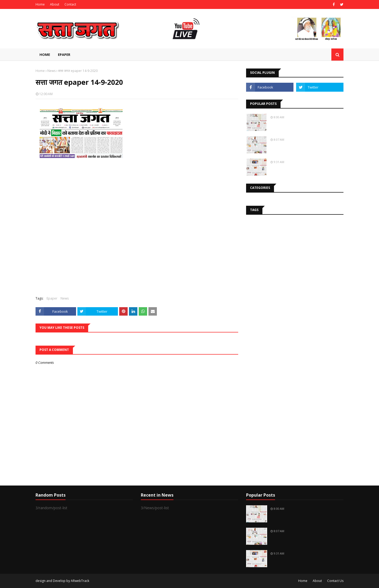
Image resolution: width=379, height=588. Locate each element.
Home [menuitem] (45, 55)
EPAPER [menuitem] (64, 55)
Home (40, 4)
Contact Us (335, 581)
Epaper (52, 298)
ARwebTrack (80, 581)
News (51, 71)
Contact (70, 4)
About (55, 4)
